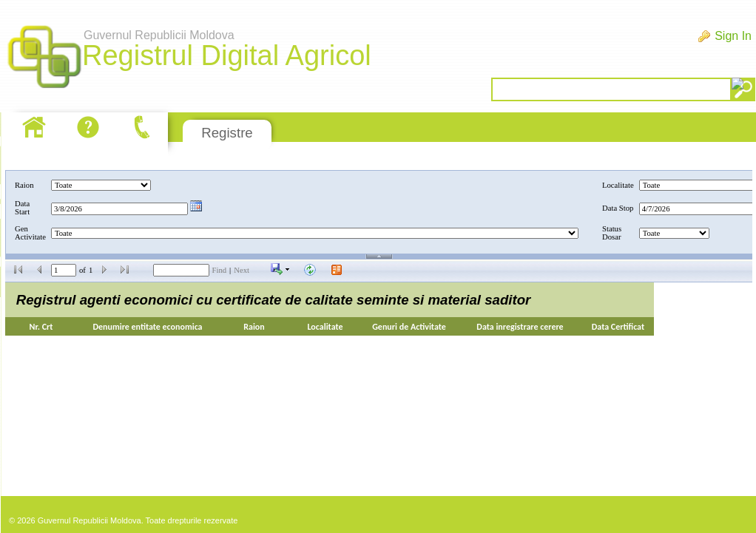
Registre (227, 133)
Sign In (733, 36)
